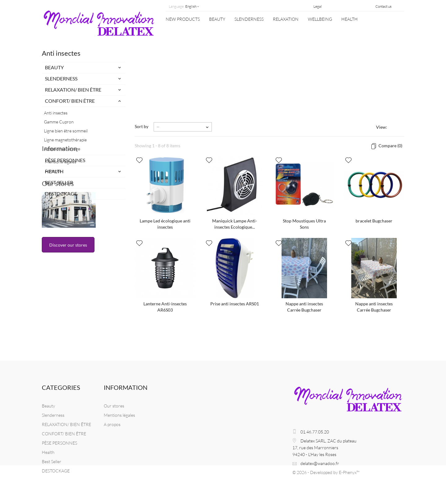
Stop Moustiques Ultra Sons (304, 224)
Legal (318, 6)
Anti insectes (56, 113)
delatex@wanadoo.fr (320, 463)
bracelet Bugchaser (374, 221)
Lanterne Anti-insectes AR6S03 (165, 307)
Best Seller (59, 182)
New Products (183, 19)
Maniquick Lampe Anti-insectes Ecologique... (235, 224)
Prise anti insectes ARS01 (235, 304)
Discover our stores (68, 317)
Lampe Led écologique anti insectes (165, 224)
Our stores (58, 255)
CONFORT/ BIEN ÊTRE (70, 101)
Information (59, 215)
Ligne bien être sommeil (66, 131)
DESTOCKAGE (61, 194)
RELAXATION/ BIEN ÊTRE (73, 90)
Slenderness (249, 19)
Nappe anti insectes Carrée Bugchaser (304, 307)
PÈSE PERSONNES (65, 160)
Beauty (217, 19)
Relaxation (286, 19)
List (401, 128)
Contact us (383, 6)
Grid (393, 128)
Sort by (142, 126)
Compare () (390, 146)
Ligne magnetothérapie (65, 140)
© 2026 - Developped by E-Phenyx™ (326, 472)
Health (350, 19)
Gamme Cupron (59, 122)
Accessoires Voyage (62, 149)
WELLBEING (320, 19)
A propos (53, 235)
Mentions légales (61, 226)
